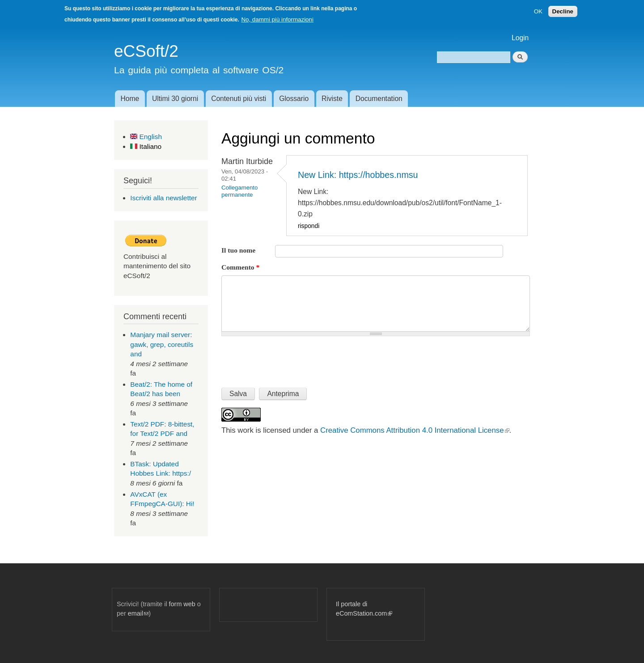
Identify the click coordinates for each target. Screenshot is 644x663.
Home (130, 99)
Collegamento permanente (239, 191)
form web (182, 604)
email (138, 613)
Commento (240, 267)
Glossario (294, 99)
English (146, 137)
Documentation (379, 99)
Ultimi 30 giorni (175, 99)
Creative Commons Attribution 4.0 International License (415, 430)
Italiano (146, 146)
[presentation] (289, 358)
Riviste (332, 99)
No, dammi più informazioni (277, 19)
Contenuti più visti (239, 99)
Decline (563, 11)
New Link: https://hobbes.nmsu (358, 175)
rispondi (309, 226)
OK (538, 11)
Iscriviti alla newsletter (163, 198)
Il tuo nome (238, 250)
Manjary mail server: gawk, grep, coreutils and (162, 344)
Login (520, 38)
